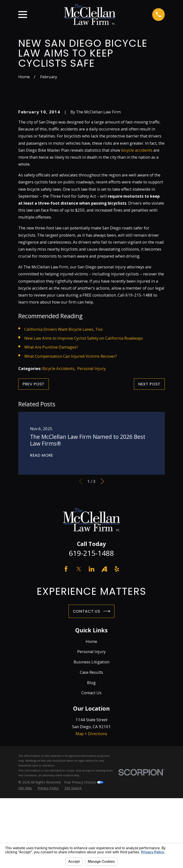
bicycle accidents (137, 230)
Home (91, 721)
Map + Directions (91, 813)
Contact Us (92, 691)
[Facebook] (66, 649)
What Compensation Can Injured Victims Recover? (71, 436)
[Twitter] (79, 649)
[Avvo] (104, 649)
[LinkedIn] (91, 649)
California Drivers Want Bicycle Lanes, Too (63, 409)
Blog (91, 762)
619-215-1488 (91, 633)
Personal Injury (91, 448)
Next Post (149, 464)
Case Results (91, 752)
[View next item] (102, 561)
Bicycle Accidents (58, 448)
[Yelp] (117, 649)
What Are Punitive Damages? (51, 427)
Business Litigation (91, 742)
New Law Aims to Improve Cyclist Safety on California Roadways (84, 418)
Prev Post (34, 464)
